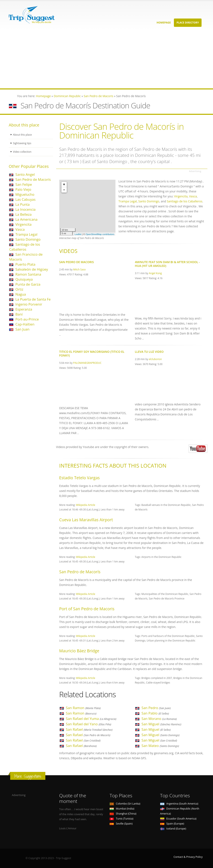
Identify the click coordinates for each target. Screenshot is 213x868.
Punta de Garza (28, 284)
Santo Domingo (28, 239)
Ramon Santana (28, 274)
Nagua (21, 294)
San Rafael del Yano (89, 724)
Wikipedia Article (85, 505)
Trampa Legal (26, 234)
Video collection (22, 152)
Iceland (173, 829)
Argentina (179, 804)
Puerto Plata (25, 264)
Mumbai (122, 809)
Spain (172, 824)
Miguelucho (25, 194)
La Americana (26, 219)
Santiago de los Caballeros (25, 247)
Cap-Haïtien (25, 324)
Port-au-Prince (27, 319)
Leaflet (78, 234)
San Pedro (156, 708)
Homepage (164, 23)
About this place (23, 135)
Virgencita (24, 224)
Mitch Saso (79, 269)
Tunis (121, 819)
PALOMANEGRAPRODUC (87, 363)
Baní (19, 314)
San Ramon (83, 708)
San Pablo (155, 713)
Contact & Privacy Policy (188, 857)
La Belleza (24, 214)
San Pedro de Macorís (33, 179)
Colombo (125, 804)
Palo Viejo (23, 189)
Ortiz (19, 289)
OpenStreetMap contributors (100, 234)
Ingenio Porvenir (29, 304)
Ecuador (178, 819)
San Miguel (161, 724)
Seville (121, 824)
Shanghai (123, 814)
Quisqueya (24, 279)
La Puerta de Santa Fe (33, 299)
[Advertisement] (106, 59)
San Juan (22, 329)
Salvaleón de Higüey (32, 269)
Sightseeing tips (22, 143)
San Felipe (24, 184)
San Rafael (89, 729)
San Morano (159, 719)
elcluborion (155, 359)
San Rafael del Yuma (91, 719)
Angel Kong (155, 273)
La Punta (22, 204)
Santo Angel (25, 174)
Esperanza (24, 309)
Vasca (20, 229)
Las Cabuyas (25, 199)
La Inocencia (25, 209)
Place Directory (188, 23)
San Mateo (160, 746)
